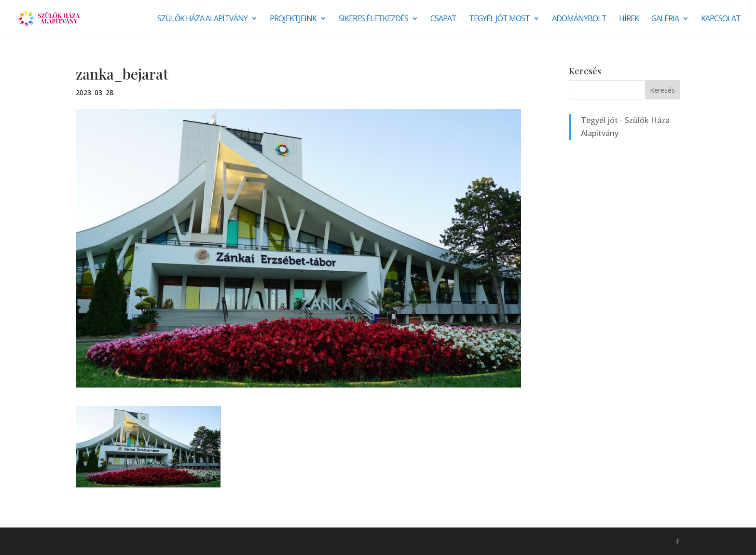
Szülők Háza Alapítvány (202, 19)
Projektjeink (293, 19)
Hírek (629, 19)
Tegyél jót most (499, 19)
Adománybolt (579, 19)
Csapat (443, 19)
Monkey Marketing (128, 541)
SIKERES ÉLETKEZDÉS (373, 19)
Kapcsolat (721, 19)
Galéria (665, 19)
